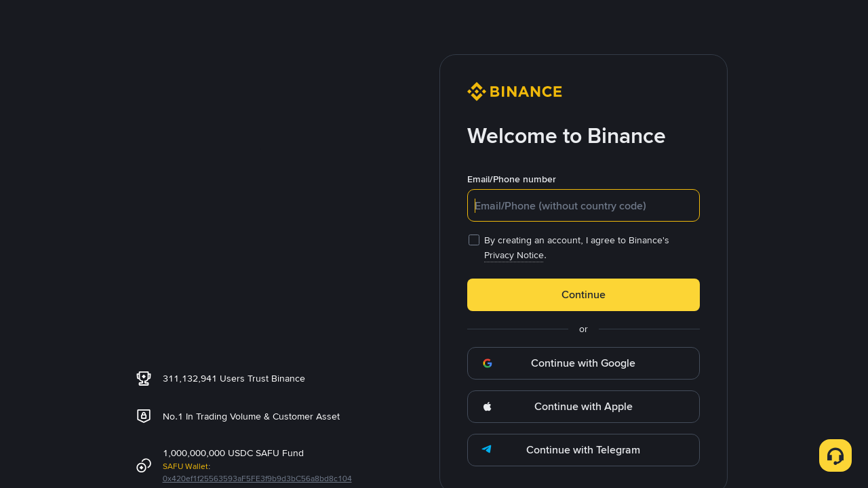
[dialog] (434, 244)
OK (434, 342)
